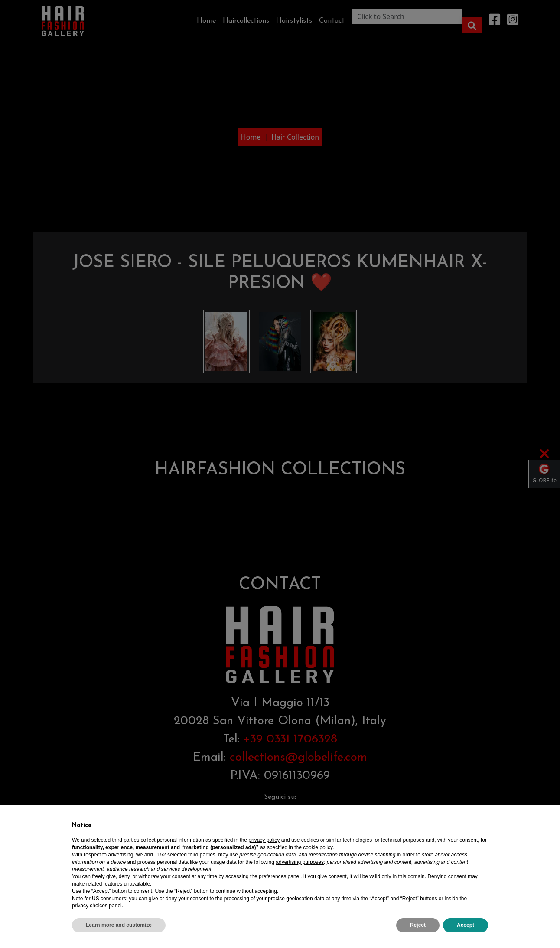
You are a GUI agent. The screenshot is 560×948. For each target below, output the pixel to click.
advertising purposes (300, 862)
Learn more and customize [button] (119, 925)
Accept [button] (466, 925)
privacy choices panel (97, 906)
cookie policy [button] (318, 847)
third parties (202, 855)
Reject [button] (418, 925)
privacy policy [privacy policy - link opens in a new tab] (264, 840)
